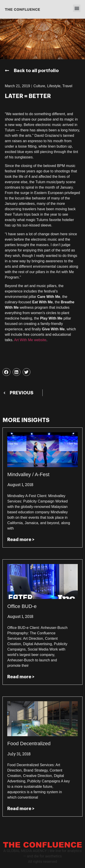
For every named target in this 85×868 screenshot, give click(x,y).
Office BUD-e (22, 606)
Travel (67, 86)
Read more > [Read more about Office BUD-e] (21, 677)
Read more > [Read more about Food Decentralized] (21, 809)
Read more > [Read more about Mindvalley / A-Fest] (21, 539)
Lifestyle (54, 86)
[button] (77, 8)
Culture (39, 86)
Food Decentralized (29, 744)
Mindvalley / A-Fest (28, 474)
